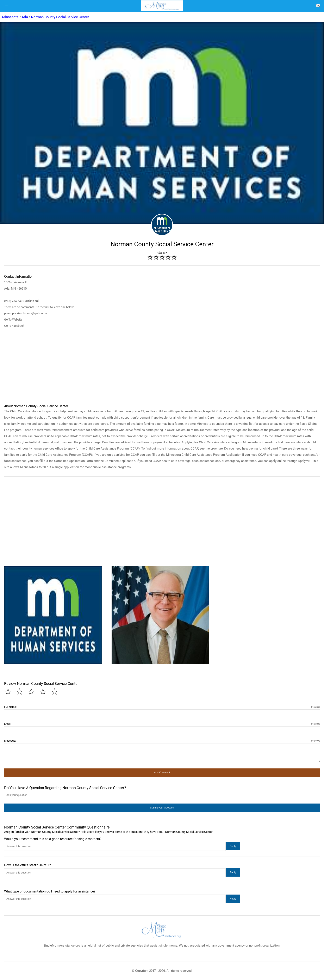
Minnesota (10, 17)
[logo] (162, 6)
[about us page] (318, 6)
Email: (162, 724)
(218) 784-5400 (22, 301)
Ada (25, 17)
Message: (162, 741)
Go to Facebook (14, 326)
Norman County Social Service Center (60, 17)
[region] (162, 368)
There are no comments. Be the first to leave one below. (39, 307)
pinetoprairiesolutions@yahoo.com (27, 313)
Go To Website (13, 320)
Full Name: (162, 707)
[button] (53, 615)
